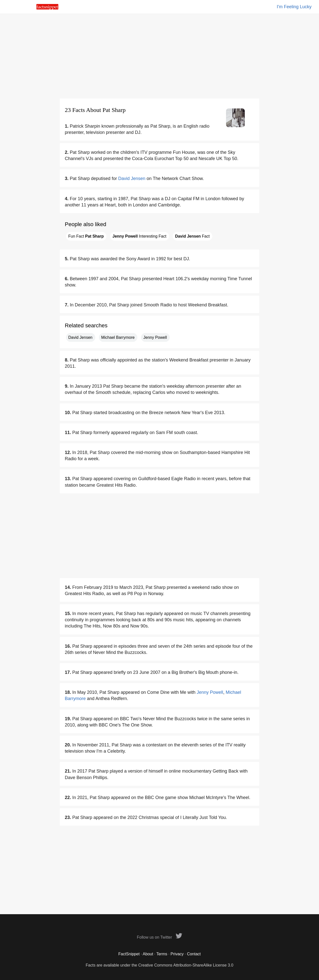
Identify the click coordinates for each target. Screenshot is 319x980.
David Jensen (132, 178)
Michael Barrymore (118, 337)
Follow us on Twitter (159, 937)
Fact (192, 236)
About (148, 954)
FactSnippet (129, 954)
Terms (162, 954)
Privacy (177, 954)
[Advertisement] (159, 56)
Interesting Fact (139, 236)
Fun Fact (86, 236)
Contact (194, 954)
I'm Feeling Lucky (294, 7)
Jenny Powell (155, 337)
